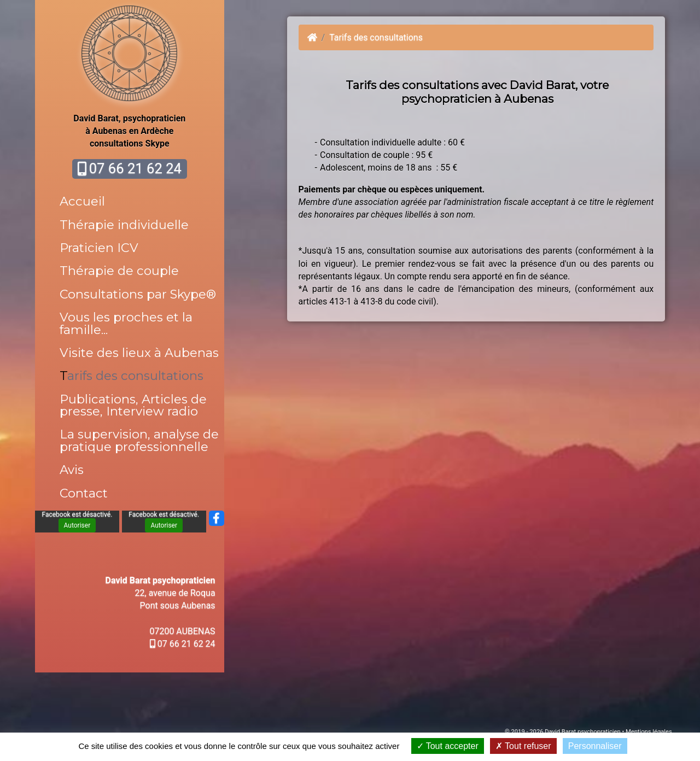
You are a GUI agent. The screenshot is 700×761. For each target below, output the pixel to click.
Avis (72, 470)
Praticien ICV (99, 248)
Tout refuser (523, 746)
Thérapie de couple (119, 271)
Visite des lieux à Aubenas (139, 353)
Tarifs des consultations (132, 376)
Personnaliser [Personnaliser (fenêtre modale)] (595, 746)
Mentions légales (649, 732)
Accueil (82, 201)
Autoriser (77, 525)
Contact (84, 493)
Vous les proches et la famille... (126, 323)
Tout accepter (448, 746)
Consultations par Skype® (138, 294)
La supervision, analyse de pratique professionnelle (139, 440)
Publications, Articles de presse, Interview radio (133, 405)
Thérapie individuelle (124, 225)
